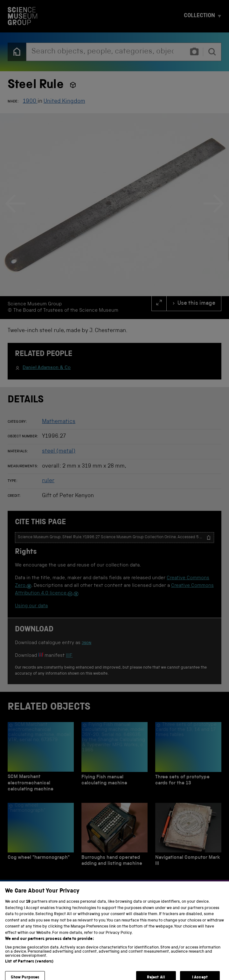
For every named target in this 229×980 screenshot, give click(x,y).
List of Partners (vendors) (29, 973)
